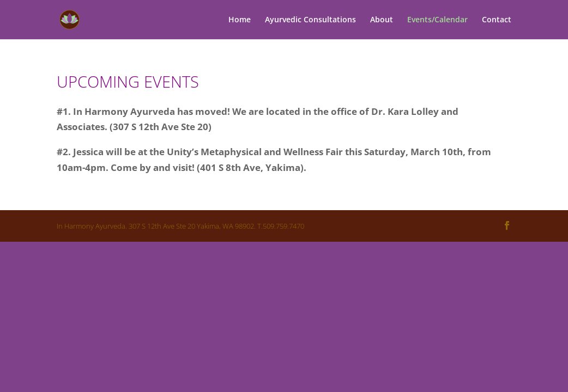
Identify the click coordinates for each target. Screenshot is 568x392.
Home (240, 20)
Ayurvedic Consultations (310, 20)
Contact (497, 20)
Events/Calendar (437, 20)
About (382, 20)
